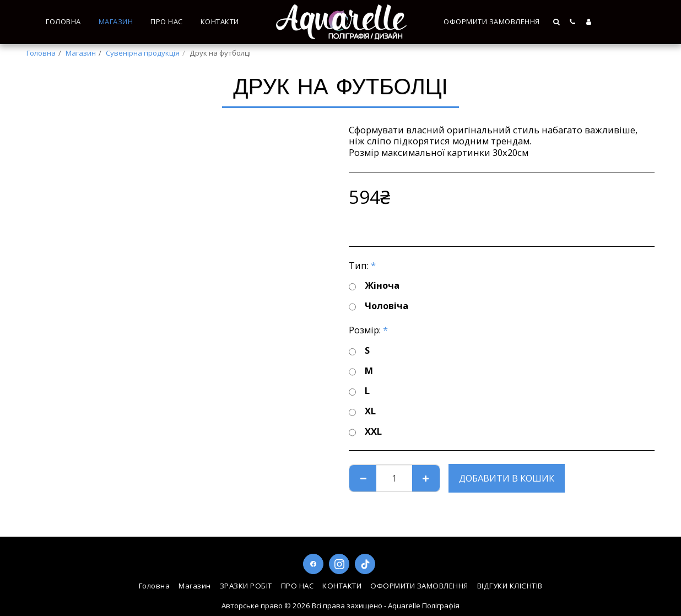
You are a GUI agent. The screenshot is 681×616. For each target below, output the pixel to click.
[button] (557, 22)
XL (362, 411)
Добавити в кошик (507, 478)
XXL (365, 432)
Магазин (81, 53)
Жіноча (374, 286)
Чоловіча (379, 306)
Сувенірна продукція (143, 53)
